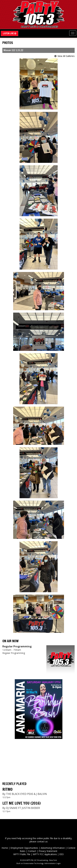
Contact (32, 851)
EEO (62, 854)
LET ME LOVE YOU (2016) (22, 803)
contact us (42, 841)
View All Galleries (66, 56)
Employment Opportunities (24, 848)
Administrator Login (53, 863)
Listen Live (10, 33)
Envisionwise (29, 863)
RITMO (7, 789)
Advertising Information (53, 848)
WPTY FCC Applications (45, 854)
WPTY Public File (22, 854)
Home (5, 848)
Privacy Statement (48, 851)
